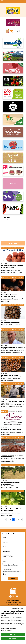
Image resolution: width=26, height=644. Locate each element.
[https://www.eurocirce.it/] (13, 57)
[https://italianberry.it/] (13, 197)
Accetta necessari (13, 638)
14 (19, 520)
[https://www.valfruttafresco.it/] (13, 120)
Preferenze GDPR (13, 642)
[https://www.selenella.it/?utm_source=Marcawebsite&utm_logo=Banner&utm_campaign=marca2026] (13, 133)
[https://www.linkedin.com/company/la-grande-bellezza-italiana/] (13, 108)
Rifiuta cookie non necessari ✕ (18, 608)
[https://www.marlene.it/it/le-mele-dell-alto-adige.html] (13, 146)
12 (13, 520)
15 (21, 520)
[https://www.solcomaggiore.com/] (13, 159)
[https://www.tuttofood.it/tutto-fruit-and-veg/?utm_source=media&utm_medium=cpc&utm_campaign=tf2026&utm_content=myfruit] (13, 95)
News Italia (20, 248)
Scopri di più (5, 219)
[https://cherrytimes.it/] (13, 210)
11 (11, 520)
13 (16, 520)
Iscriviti (13, 578)
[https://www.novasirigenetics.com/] (13, 82)
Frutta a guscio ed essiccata (9, 248)
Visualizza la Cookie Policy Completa (9, 629)
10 (8, 520)
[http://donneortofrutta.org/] (13, 184)
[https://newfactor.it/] (13, 23)
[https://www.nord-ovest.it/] (13, 44)
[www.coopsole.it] (13, 172)
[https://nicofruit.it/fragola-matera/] (13, 69)
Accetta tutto (13, 634)
